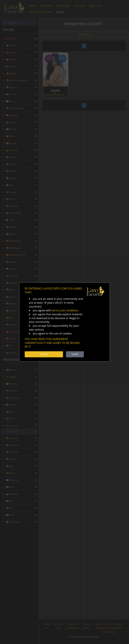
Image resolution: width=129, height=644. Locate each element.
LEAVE (75, 354)
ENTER (44, 354)
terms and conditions (65, 310)
